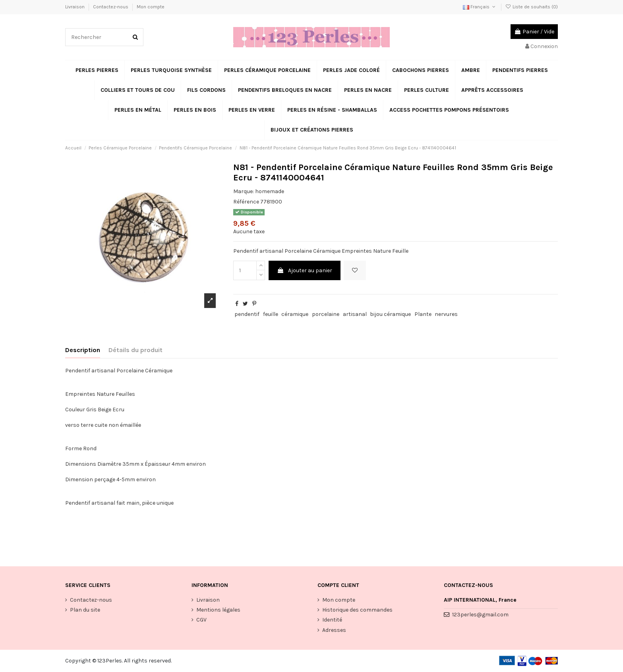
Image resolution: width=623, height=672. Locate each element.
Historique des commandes (357, 610)
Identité (332, 620)
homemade (270, 191)
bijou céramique (390, 314)
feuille (271, 314)
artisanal (355, 314)
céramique (295, 314)
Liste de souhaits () (532, 7)
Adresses (334, 630)
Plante (423, 314)
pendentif (247, 314)
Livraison (75, 7)
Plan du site (85, 610)
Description (83, 350)
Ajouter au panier (305, 270)
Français (480, 7)
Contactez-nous (111, 7)
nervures (446, 314)
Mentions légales (218, 610)
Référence (246, 202)
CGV (201, 620)
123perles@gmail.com (480, 615)
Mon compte (151, 7)
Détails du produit (135, 350)
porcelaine (326, 314)
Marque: (244, 191)
